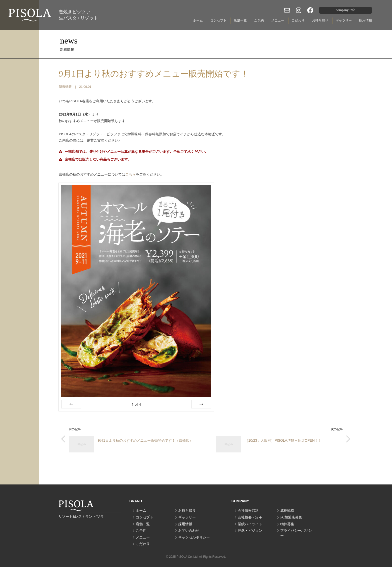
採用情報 (365, 20)
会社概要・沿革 (250, 517)
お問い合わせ (189, 531)
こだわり (298, 20)
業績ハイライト (250, 524)
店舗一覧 (240, 20)
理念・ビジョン (250, 531)
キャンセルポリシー (194, 537)
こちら (130, 174)
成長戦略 (287, 511)
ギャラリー (344, 20)
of (136, 404)
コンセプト (218, 20)
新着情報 (65, 87)
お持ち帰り (320, 20)
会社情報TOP (248, 511)
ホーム (198, 20)
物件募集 (287, 524)
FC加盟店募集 (291, 517)
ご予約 (259, 20)
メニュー (278, 20)
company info (345, 10)
